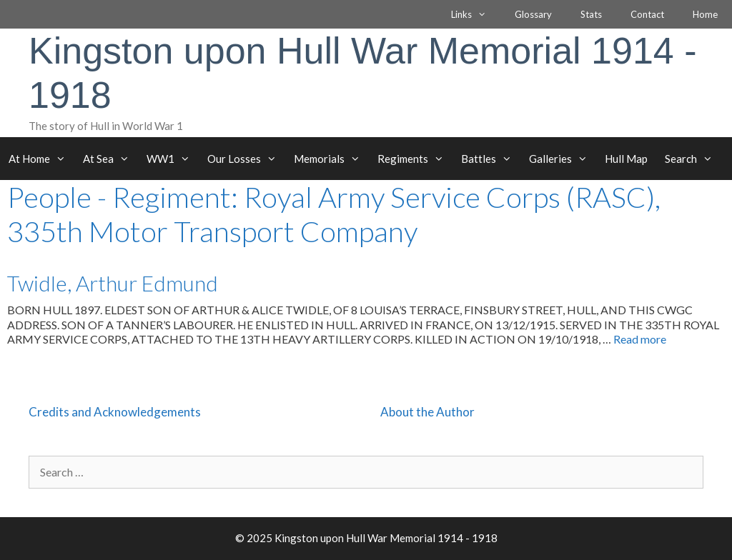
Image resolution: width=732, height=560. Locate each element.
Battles (491, 159)
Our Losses (246, 159)
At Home (41, 159)
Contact (647, 14)
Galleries (563, 159)
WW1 (173, 159)
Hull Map (626, 159)
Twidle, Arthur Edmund (113, 283)
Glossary (533, 14)
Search (693, 159)
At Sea (110, 159)
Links (476, 14)
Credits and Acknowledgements (115, 412)
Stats (591, 14)
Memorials (331, 159)
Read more (640, 339)
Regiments (415, 159)
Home (705, 14)
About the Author (427, 412)
